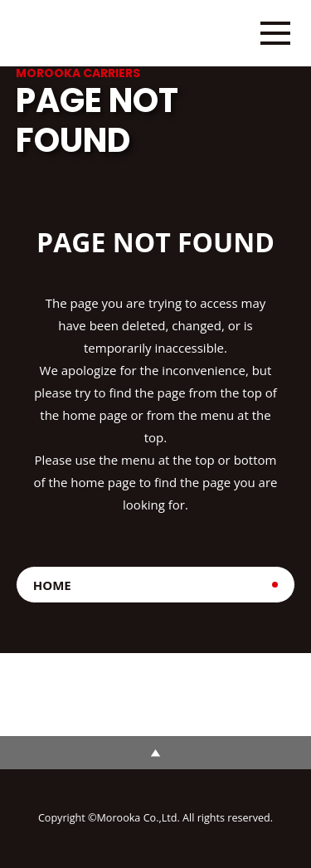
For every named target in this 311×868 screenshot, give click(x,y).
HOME (52, 585)
